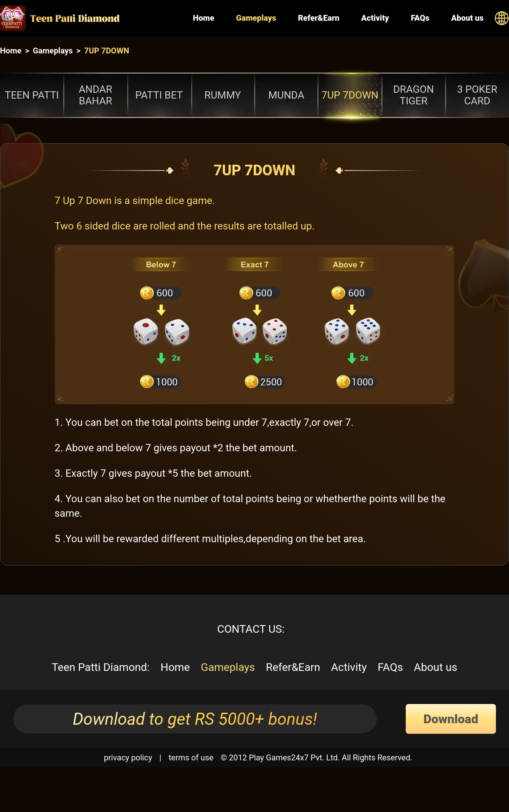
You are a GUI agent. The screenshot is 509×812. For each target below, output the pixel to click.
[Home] (91, 18)
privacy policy (128, 758)
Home (203, 18)
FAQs (420, 18)
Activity (375, 18)
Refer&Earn (318, 18)
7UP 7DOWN (107, 51)
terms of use (191, 758)
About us (467, 18)
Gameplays (256, 18)
